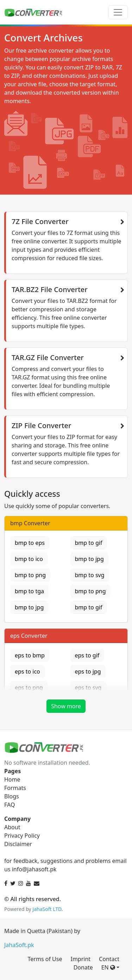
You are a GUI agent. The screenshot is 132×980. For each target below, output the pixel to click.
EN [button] (108, 967)
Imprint (80, 959)
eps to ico (27, 671)
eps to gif (87, 655)
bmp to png (30, 575)
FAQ (10, 805)
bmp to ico (29, 559)
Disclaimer (18, 844)
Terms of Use (45, 959)
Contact (109, 959)
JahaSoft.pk (19, 945)
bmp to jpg (89, 559)
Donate (83, 967)
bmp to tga (29, 591)
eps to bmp (30, 655)
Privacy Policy (22, 836)
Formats (15, 788)
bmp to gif (89, 543)
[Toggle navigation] (118, 12)
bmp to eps (30, 543)
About (12, 827)
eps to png (29, 688)
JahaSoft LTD (47, 909)
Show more (66, 706)
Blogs (12, 796)
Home (12, 779)
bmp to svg (90, 575)
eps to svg (88, 688)
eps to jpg (88, 671)
